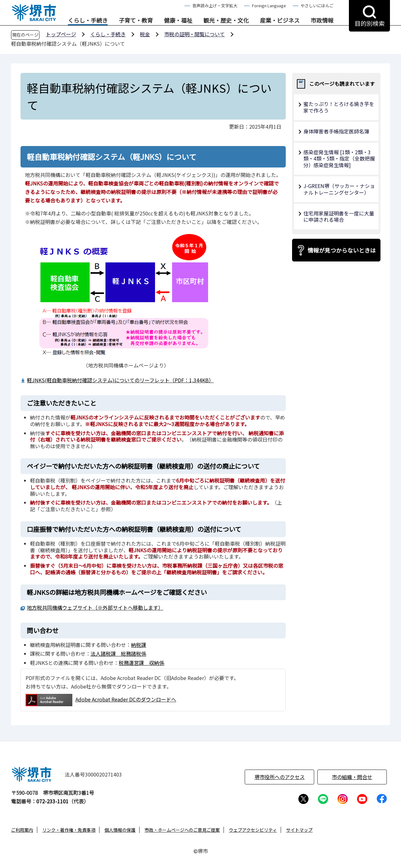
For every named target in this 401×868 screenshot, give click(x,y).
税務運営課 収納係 (141, 663)
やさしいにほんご (317, 6)
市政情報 (322, 21)
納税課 (139, 645)
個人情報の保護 (120, 830)
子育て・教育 (136, 21)
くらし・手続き (88, 21)
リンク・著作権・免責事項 (69, 830)
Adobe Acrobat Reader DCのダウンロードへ (101, 700)
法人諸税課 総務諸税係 (118, 654)
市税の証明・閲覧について (195, 34)
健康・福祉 (178, 21)
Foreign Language (269, 6)
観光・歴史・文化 (226, 21)
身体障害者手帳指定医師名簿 (336, 131)
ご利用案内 (22, 830)
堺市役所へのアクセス (280, 777)
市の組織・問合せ (352, 777)
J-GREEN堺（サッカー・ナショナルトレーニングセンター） (339, 189)
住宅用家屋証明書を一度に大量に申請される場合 (339, 217)
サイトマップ (299, 830)
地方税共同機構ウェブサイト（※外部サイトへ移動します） (95, 607)
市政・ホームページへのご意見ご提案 (182, 830)
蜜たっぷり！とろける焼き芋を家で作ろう (339, 107)
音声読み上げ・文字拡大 (215, 6)
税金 (145, 34)
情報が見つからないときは (342, 250)
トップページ (61, 34)
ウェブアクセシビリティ (253, 830)
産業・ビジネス (280, 21)
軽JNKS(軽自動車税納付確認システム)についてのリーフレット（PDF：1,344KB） (120, 380)
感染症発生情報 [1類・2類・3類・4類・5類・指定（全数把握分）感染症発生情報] (339, 159)
